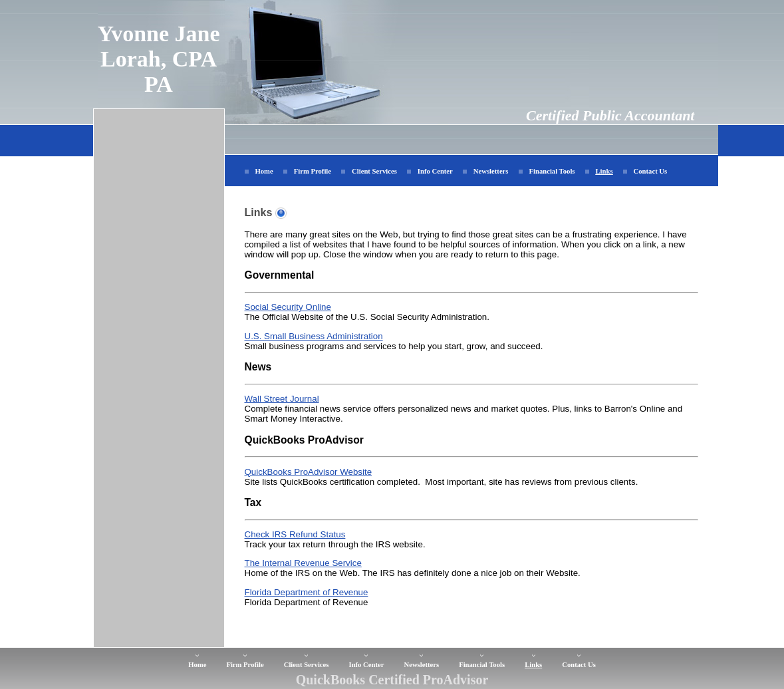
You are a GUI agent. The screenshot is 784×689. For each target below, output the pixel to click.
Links (604, 171)
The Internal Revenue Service (303, 563)
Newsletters (491, 171)
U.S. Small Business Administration (314, 336)
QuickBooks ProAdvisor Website (309, 472)
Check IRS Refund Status (295, 534)
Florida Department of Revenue (307, 592)
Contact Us (651, 171)
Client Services (374, 171)
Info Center (435, 171)
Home (264, 171)
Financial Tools (552, 171)
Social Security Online (288, 307)
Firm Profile (313, 171)
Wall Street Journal (282, 399)
